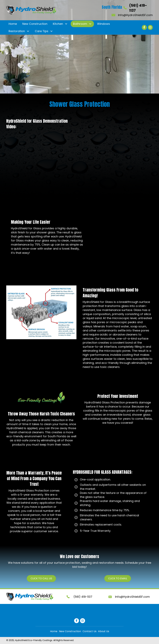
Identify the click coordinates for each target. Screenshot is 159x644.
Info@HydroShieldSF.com (135, 15)
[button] (66, 24)
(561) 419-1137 (83, 597)
